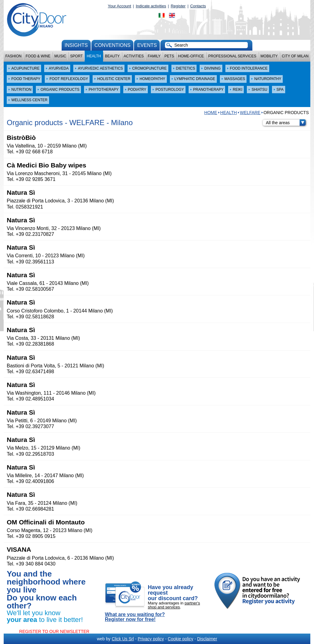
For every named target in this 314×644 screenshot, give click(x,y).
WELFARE (250, 113)
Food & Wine (38, 56)
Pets (169, 56)
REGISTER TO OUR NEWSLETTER (54, 631)
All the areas (286, 123)
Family (154, 56)
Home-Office (191, 56)
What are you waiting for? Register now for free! (135, 617)
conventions (112, 45)
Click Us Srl (123, 639)
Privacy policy (151, 639)
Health (94, 56)
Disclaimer (207, 639)
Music (60, 56)
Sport (77, 56)
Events (147, 45)
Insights (76, 45)
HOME (211, 113)
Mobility (269, 56)
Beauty (112, 56)
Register (178, 6)
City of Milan (295, 56)
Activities (134, 56)
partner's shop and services (174, 605)
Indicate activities (151, 6)
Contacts (198, 6)
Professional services (232, 56)
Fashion (14, 56)
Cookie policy (180, 639)
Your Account (120, 6)
